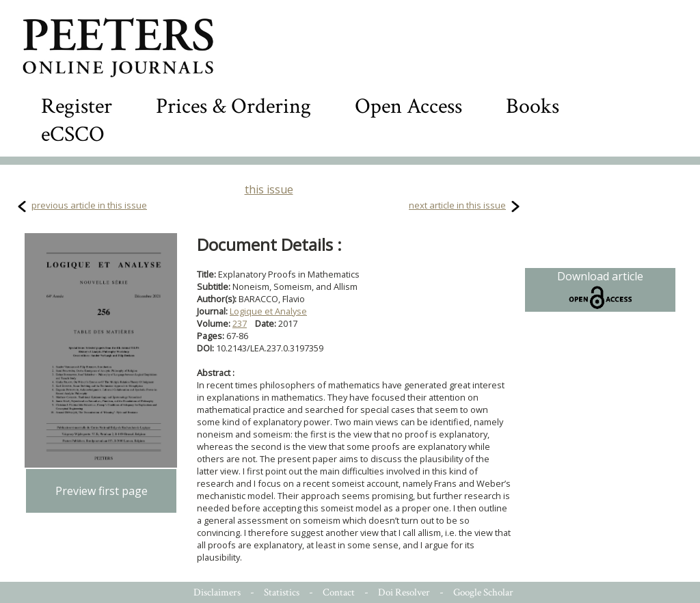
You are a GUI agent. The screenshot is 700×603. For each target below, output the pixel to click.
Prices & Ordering (233, 106)
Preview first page (102, 491)
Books (533, 106)
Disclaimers (217, 592)
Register (77, 106)
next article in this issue (457, 205)
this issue (269, 189)
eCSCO (73, 134)
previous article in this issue (89, 205)
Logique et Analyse (268, 311)
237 (240, 323)
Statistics (282, 592)
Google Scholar (483, 592)
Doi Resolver (404, 592)
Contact (339, 592)
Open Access (408, 106)
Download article (600, 290)
